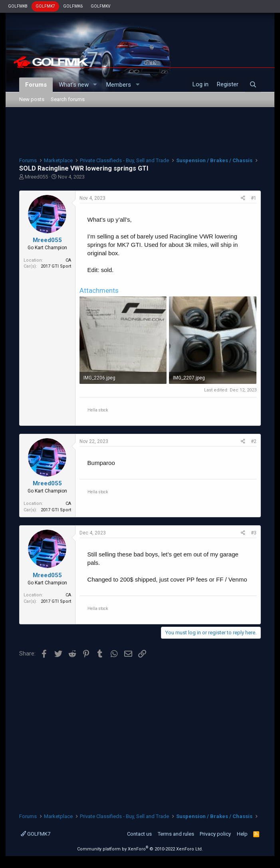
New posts (32, 99)
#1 (254, 198)
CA (68, 260)
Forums (36, 85)
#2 (254, 441)
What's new (74, 85)
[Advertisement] (140, 131)
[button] (95, 85)
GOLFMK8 (18, 6)
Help (242, 834)
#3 (254, 533)
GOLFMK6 (73, 6)
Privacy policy (215, 834)
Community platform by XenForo (140, 849)
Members (119, 85)
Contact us (139, 834)
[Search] (253, 85)
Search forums (68, 99)
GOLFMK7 (45, 6)
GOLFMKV (100, 6)
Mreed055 (36, 177)
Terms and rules (176, 834)
